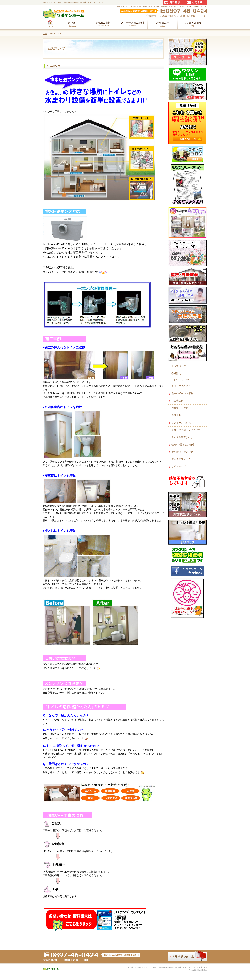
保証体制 (176, 415)
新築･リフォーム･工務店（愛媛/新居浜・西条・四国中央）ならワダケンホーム (73, 2)
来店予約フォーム (181, 459)
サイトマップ (179, 466)
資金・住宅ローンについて (186, 430)
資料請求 (174, 2)
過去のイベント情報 (182, 393)
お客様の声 (177, 401)
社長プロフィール (182, 380)
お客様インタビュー (182, 408)
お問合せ (196, 2)
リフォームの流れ (181, 423)
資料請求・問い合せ (182, 452)
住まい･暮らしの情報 (183, 445)
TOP (45, 34)
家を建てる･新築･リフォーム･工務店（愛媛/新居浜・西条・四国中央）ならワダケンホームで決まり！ (168, 967)
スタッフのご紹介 (181, 386)
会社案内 (176, 373)
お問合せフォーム (187, 956)
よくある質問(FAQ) (182, 437)
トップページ (179, 366)
